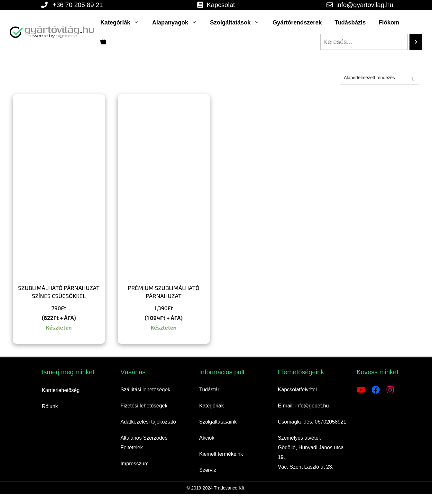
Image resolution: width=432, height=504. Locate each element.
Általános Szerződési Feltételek (145, 443)
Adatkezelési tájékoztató (148, 422)
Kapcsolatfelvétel (297, 390)
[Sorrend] (379, 78)
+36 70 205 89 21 (78, 5)
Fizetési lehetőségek (144, 406)
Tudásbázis (350, 23)
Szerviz (207, 470)
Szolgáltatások (238, 23)
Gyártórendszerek (297, 23)
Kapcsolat (221, 5)
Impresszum (135, 464)
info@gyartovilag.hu (365, 5)
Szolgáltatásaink (218, 422)
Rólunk (50, 406)
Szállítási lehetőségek (146, 390)
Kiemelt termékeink (221, 454)
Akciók (207, 438)
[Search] (416, 42)
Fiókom (389, 23)
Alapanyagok (178, 23)
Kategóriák (123, 23)
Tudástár (209, 390)
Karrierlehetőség (61, 390)
